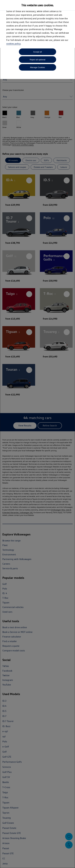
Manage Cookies (37, 67)
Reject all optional (37, 60)
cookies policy (13, 44)
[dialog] (37, 434)
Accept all (37, 52)
